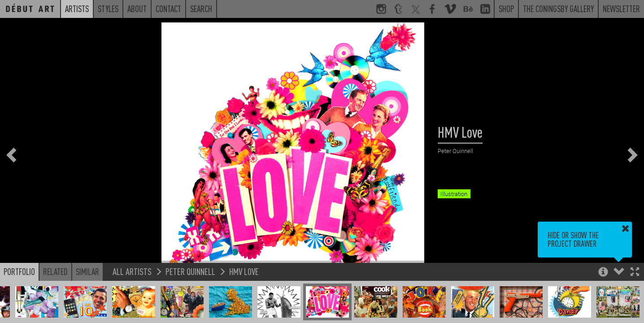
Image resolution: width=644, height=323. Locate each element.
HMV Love (244, 271)
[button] (635, 273)
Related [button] (55, 271)
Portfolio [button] (19, 271)
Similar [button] (87, 271)
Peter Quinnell (190, 271)
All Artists (132, 271)
